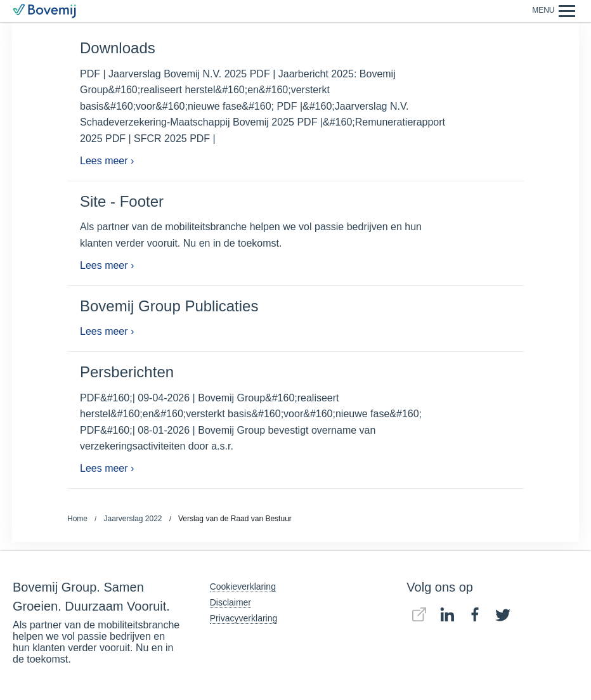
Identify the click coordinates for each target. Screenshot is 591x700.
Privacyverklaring (244, 618)
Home (77, 519)
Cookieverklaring (243, 587)
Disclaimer (231, 602)
